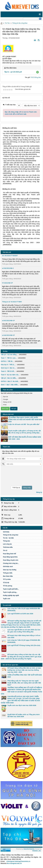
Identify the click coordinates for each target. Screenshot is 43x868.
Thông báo (6, 541)
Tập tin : (13, 72)
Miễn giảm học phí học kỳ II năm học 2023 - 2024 (22, 171)
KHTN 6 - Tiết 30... (7, 361)
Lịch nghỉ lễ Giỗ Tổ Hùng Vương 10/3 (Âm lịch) (24, 645)
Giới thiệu (6, 532)
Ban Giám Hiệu (8, 576)
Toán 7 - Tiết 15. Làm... (9, 358)
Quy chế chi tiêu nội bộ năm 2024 (15, 161)
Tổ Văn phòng (8, 586)
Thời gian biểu (8, 573)
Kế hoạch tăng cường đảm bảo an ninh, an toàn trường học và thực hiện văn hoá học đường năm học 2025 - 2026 (24, 670)
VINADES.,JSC (37, 851)
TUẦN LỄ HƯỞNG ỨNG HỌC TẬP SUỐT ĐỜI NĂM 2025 (25, 676)
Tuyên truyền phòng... (10, 592)
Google (4, 399)
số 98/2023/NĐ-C (8, 268)
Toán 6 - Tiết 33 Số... (8, 371)
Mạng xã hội (6, 402)
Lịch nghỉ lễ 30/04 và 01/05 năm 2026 (20, 614)
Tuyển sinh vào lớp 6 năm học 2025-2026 (22, 705)
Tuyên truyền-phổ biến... (11, 589)
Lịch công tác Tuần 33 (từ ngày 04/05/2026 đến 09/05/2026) (24, 610)
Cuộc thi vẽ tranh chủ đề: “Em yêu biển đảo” (24, 424)
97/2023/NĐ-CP (7, 283)
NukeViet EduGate (29, 849)
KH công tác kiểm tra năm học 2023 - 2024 (21, 243)
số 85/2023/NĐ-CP (8, 321)
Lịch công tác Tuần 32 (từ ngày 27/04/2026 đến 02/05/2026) (24, 641)
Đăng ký (39, 492)
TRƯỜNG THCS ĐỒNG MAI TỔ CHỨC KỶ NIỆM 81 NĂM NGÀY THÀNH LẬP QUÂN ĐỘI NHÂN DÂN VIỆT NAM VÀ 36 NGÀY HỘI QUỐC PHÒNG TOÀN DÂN (21, 691)
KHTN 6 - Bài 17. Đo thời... (10, 381)
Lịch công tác (7, 544)
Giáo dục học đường (10, 570)
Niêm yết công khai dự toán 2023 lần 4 (17, 146)
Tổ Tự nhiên (7, 579)
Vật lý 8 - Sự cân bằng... (9, 355)
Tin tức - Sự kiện (8, 538)
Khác (4, 405)
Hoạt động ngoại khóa (10, 557)
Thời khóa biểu (8, 547)
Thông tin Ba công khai (20, 23)
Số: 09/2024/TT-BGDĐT (10, 256)
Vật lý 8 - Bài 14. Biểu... (9, 378)
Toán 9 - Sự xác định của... (10, 375)
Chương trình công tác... (11, 563)
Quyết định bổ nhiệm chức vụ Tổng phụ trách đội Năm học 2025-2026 (24, 715)
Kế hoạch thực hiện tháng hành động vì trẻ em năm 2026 (24, 636)
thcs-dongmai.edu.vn (14, 863)
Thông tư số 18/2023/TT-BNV (12, 302)
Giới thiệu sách (8, 567)
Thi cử (5, 550)
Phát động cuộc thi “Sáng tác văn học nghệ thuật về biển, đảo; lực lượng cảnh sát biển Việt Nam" (24, 683)
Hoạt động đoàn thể (9, 554)
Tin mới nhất (7, 605)
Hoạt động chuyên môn (11, 560)
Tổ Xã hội (6, 583)
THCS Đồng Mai (36, 77)
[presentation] (10, 476)
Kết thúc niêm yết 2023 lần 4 (13, 163)
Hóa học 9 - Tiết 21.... (8, 365)
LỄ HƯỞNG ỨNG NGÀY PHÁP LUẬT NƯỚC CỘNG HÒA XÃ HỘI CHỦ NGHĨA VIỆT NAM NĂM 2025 (25, 420)
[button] (37, 72)
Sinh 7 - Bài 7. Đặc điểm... (10, 385)
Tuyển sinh (7, 599)
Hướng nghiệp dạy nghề (11, 595)
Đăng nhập (27, 488)
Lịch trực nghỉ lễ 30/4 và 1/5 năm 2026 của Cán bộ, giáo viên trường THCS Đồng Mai (24, 631)
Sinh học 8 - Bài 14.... (8, 368)
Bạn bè (4, 397)
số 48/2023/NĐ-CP (8, 335)
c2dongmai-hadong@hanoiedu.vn (18, 861)
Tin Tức (7, 23)
